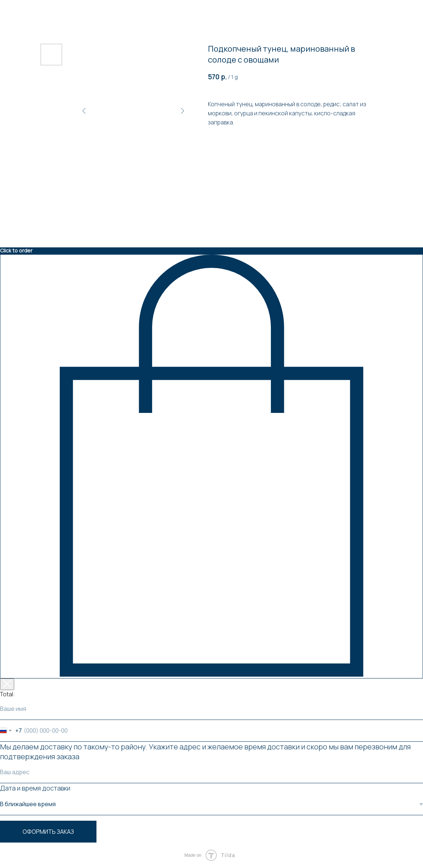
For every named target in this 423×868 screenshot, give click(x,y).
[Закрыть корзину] (7, 684)
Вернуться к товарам (34, 10)
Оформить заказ (48, 832)
